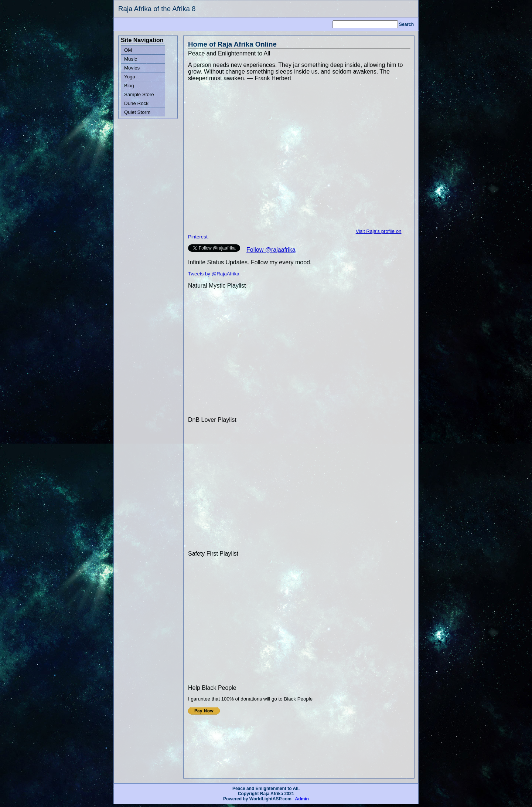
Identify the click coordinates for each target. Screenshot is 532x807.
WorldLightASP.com (270, 799)
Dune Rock (136, 103)
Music (131, 59)
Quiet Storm (137, 112)
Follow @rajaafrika (271, 250)
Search (406, 24)
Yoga (130, 77)
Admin (302, 799)
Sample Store (139, 94)
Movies (132, 68)
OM (128, 50)
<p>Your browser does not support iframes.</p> (243, 735)
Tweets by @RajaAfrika (214, 274)
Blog (129, 86)
